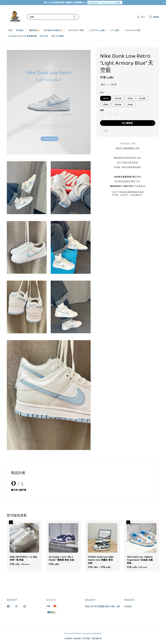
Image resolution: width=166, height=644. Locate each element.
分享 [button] (104, 131)
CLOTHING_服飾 (97, 30)
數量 (102, 110)
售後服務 (77, 638)
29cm (130, 104)
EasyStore (97, 633)
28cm (106, 104)
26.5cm (118, 98)
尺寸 (102, 93)
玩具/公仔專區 (57, 36)
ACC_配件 (115, 30)
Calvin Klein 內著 (133, 30)
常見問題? (87, 638)
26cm (106, 98)
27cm (130, 98)
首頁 (10, 30)
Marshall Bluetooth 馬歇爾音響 (22, 36)
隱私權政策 (97, 638)
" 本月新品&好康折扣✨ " (54, 30)
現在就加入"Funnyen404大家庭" (105, 3)
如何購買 (68, 638)
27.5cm (142, 98)
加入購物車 (128, 123)
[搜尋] (74, 17)
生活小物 (44, 36)
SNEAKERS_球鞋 (76, 30)
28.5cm (118, 104)
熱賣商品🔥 (34, 30)
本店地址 (128, 606)
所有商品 (20, 30)
